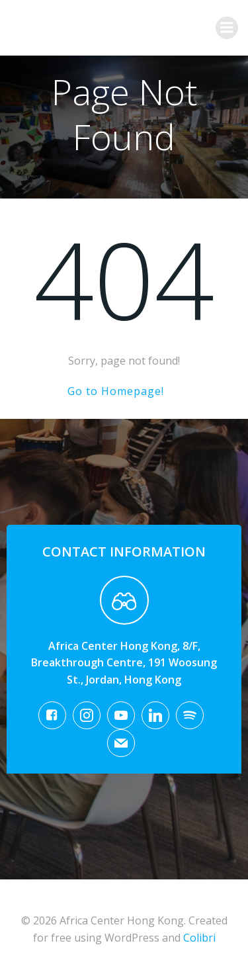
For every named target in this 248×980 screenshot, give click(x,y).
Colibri (199, 938)
